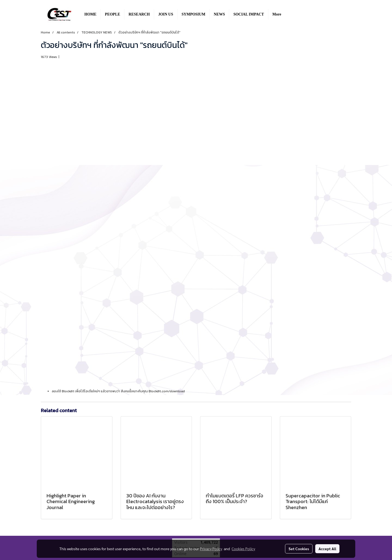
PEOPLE (112, 14)
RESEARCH (139, 14)
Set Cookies (299, 549)
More (277, 14)
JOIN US (166, 14)
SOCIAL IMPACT (249, 14)
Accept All (327, 549)
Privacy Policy (211, 549)
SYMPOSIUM (193, 14)
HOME (90, 14)
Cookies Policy (243, 549)
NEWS (219, 14)
